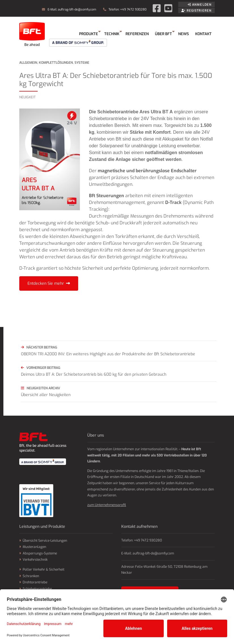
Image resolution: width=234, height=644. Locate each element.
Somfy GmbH (32, 34)
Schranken (31, 576)
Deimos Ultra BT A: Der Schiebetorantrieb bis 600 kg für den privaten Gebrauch (119, 371)
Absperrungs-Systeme (40, 553)
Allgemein (28, 63)
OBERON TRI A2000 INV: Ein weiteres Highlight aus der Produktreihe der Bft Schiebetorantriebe (119, 350)
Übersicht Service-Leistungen (45, 541)
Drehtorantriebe (35, 582)
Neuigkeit (27, 97)
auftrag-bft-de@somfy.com (77, 9)
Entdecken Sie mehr (46, 283)
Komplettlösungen (56, 63)
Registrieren (196, 11)
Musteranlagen (34, 547)
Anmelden (200, 5)
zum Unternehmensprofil (107, 505)
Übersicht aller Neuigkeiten (119, 391)
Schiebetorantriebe (37, 589)
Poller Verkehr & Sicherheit (43, 569)
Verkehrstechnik (35, 560)
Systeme (82, 63)
